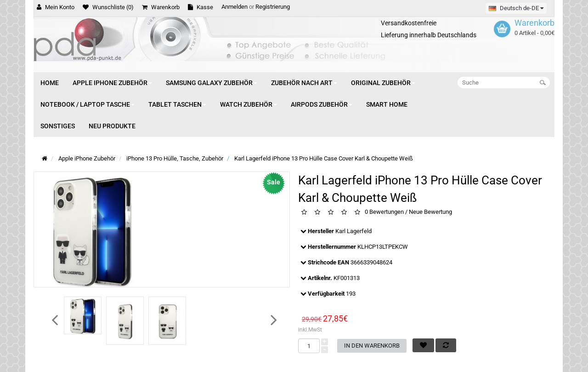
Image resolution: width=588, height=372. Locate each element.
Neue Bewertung (430, 212)
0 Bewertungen (384, 212)
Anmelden (235, 7)
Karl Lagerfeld (353, 231)
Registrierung (273, 7)
